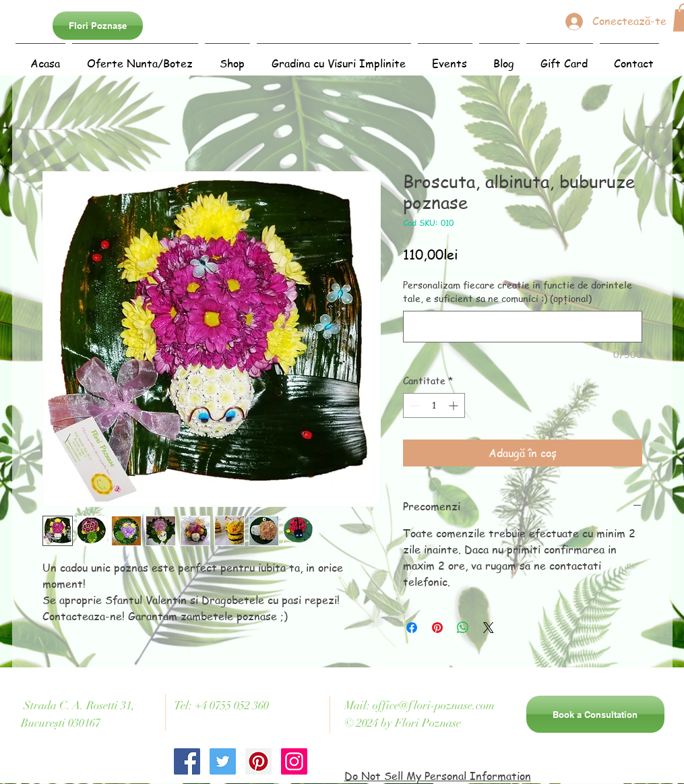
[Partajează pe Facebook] (412, 628)
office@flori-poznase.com (434, 705)
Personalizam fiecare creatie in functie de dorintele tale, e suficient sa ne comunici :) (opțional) (518, 292)
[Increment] (455, 405)
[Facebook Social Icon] (187, 761)
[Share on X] (489, 628)
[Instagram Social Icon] (294, 761)
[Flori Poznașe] (98, 26)
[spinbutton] (434, 405)
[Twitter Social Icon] (223, 761)
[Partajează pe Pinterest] (437, 628)
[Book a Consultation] (595, 714)
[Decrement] (413, 405)
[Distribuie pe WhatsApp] (463, 628)
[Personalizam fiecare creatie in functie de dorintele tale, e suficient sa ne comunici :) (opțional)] (523, 327)
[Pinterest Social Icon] (258, 761)
